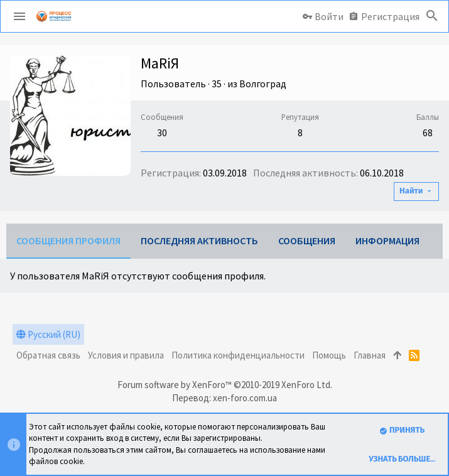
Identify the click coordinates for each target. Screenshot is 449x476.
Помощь (329, 355)
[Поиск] (432, 16)
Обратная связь (48, 355)
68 (428, 133)
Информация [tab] (387, 241)
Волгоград (263, 84)
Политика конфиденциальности (238, 355)
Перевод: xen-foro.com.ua (224, 398)
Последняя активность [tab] (199, 241)
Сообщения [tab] (307, 241)
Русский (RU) (48, 334)
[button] (19, 16)
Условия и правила (126, 355)
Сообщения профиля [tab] (68, 241)
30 (162, 133)
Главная (370, 355)
